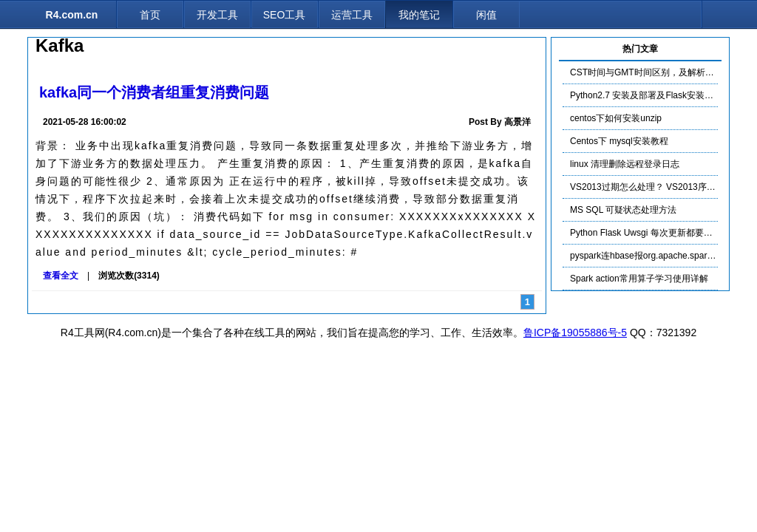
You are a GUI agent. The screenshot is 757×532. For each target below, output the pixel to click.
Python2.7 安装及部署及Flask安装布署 (646, 95)
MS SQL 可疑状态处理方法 (623, 210)
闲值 (486, 15)
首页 (150, 15)
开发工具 (217, 15)
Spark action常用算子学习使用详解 (639, 279)
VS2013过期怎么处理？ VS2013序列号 (647, 187)
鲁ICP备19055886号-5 (575, 332)
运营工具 (352, 15)
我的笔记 (419, 15)
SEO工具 (285, 15)
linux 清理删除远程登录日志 (625, 164)
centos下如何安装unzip (616, 118)
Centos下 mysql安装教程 (619, 141)
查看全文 (61, 276)
